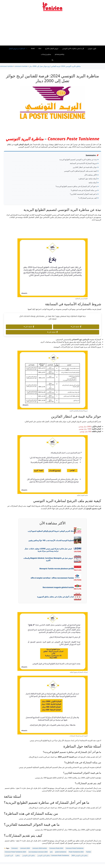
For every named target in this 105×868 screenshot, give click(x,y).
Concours (14, 848)
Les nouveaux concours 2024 (38, 852)
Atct (40, 48)
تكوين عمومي (92, 48)
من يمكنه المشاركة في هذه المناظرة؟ (84, 190)
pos (51, 852)
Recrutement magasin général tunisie (58, 587)
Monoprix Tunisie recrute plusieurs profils (57, 569)
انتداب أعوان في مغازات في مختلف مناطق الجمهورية (55, 597)
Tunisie (88, 852)
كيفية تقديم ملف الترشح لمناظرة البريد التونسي (80, 171)
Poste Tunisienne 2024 (76, 852)
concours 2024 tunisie (40, 848)
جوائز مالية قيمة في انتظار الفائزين (85, 167)
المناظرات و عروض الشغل (19, 48)
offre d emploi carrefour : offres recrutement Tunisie (52, 578)
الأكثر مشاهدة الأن (91, 175)
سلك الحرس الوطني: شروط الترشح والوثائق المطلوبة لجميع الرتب (51, 531)
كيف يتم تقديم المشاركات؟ (88, 198)
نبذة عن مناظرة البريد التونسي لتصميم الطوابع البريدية (78, 159)
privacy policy (60, 54)
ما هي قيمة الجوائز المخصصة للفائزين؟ (83, 194)
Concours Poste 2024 (56, 848)
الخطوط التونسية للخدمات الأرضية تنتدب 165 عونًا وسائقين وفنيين (51, 540)
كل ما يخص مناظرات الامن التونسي (73, 48)
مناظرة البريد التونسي (25, 139)
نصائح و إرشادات (46, 54)
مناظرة (18, 855)
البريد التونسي (9, 855)
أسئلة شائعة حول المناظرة (88, 179)
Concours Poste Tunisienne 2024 (15, 852)
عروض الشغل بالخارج (52, 48)
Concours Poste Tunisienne (73, 139)
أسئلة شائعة (93, 183)
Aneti (33, 48)
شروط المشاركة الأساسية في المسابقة (83, 163)
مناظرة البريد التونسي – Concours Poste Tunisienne (53, 855)
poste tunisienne (61, 852)
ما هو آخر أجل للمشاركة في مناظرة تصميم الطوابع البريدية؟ (76, 186)
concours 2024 (25, 848)
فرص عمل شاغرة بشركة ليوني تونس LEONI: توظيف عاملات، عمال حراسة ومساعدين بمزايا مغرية (48, 550)
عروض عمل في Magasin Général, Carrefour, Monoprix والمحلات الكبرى (48, 559)
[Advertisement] (52, 29)
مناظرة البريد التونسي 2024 (80, 855)
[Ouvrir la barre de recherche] (52, 60)
